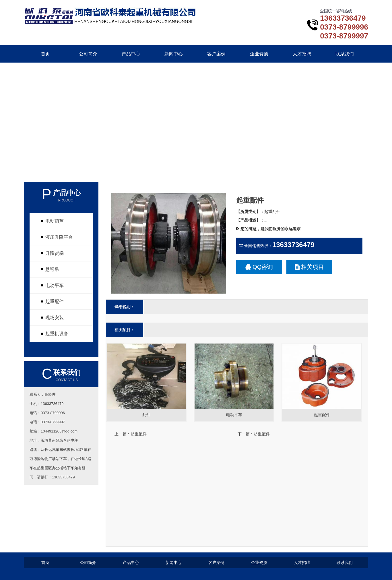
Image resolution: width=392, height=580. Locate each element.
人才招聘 (302, 54)
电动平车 (55, 285)
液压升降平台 (59, 237)
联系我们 (345, 54)
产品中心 (131, 54)
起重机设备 (57, 334)
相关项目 (309, 267)
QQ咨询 (259, 267)
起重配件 (55, 301)
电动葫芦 (55, 221)
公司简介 (88, 54)
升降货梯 (55, 253)
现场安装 (55, 318)
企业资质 (259, 54)
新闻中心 (174, 54)
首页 (45, 54)
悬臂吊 (52, 269)
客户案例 (216, 54)
